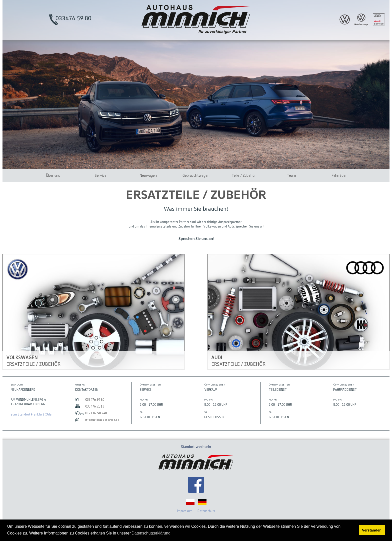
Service (101, 175)
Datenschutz (206, 511)
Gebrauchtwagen (196, 175)
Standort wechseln (196, 446)
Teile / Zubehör (244, 175)
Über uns (53, 175)
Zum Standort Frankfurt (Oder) (32, 414)
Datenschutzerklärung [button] (151, 533)
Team (291, 175)
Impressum (185, 511)
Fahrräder (339, 175)
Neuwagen (148, 175)
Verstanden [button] (372, 530)
